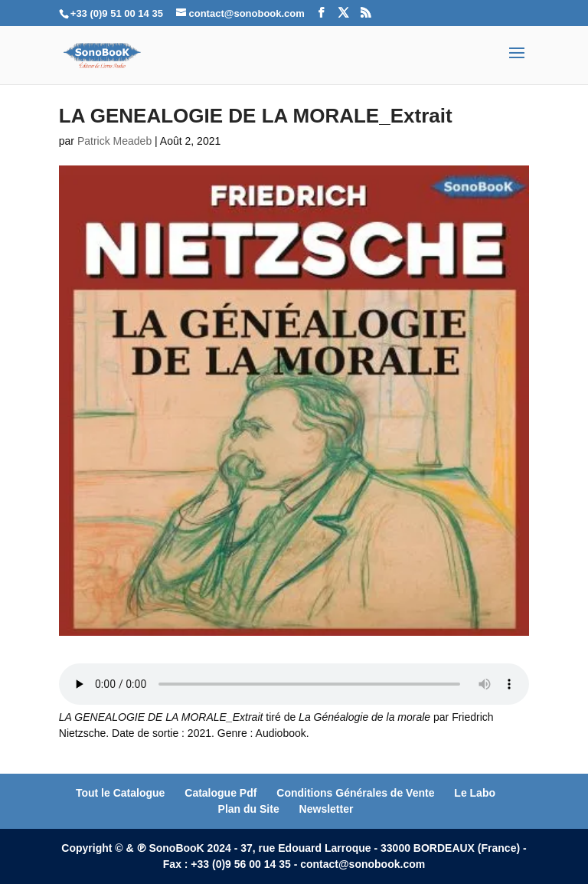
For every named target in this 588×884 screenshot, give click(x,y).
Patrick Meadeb (114, 141)
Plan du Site (249, 809)
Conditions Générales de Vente (355, 793)
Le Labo (475, 793)
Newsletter (327, 809)
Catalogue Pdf (220, 793)
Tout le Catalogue (120, 793)
